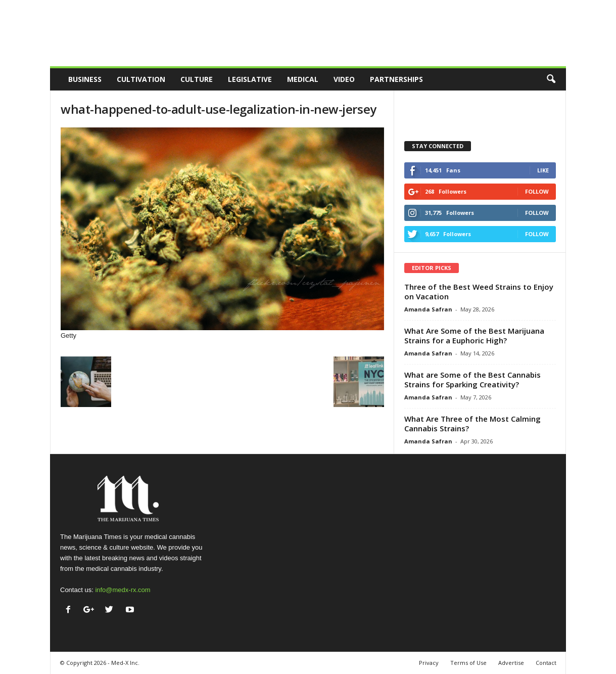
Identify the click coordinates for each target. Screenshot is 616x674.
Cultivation (141, 79)
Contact (546, 663)
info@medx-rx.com (123, 590)
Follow (537, 191)
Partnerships (396, 79)
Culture (197, 79)
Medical (303, 79)
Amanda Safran (428, 309)
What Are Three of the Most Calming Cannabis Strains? (472, 423)
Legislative (250, 79)
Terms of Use (468, 663)
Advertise (511, 663)
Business (85, 79)
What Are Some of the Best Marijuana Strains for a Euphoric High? (474, 335)
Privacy (429, 663)
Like (543, 170)
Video (344, 79)
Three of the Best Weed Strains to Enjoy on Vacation (479, 291)
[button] (551, 79)
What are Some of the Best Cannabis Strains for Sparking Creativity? (472, 379)
